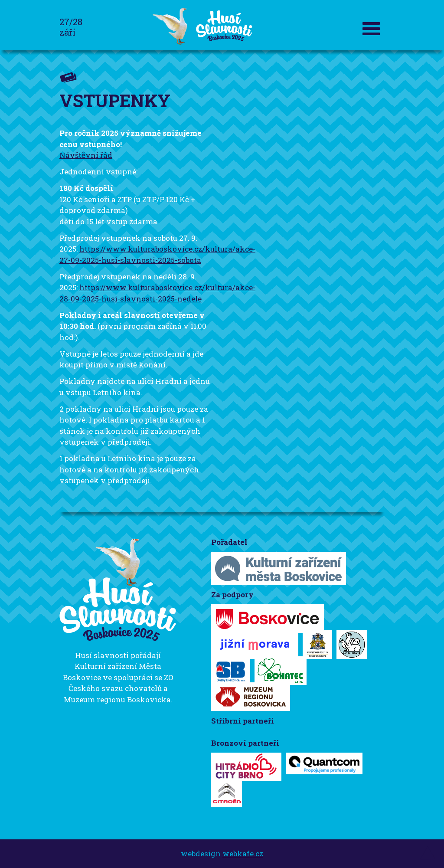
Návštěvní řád (86, 155)
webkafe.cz (243, 853)
